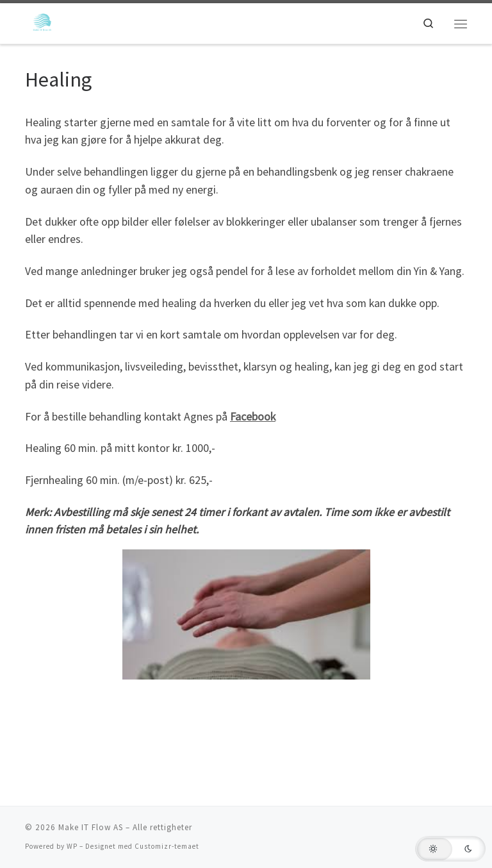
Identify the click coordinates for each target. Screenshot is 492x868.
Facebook (253, 417)
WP (72, 846)
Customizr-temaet (167, 846)
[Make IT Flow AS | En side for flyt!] (43, 22)
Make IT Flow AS (91, 827)
